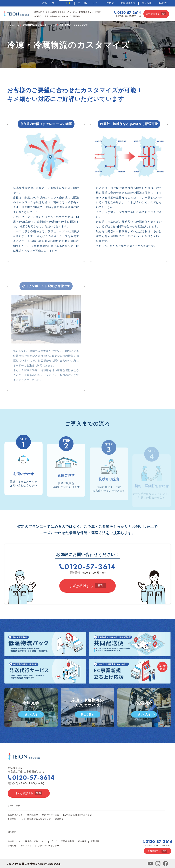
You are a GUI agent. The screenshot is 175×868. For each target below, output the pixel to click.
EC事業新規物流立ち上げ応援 (78, 815)
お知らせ (12, 846)
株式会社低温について (36, 841)
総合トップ (48, 3)
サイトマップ (27, 846)
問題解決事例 (128, 3)
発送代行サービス (69, 12)
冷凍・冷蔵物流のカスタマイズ (58, 16)
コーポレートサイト (89, 3)
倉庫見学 (38, 16)
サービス (66, 3)
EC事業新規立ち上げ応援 (90, 12)
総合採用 (147, 3)
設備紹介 (77, 16)
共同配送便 (55, 12)
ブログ (110, 3)
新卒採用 (163, 3)
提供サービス (14, 841)
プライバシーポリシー (48, 846)
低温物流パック (41, 12)
